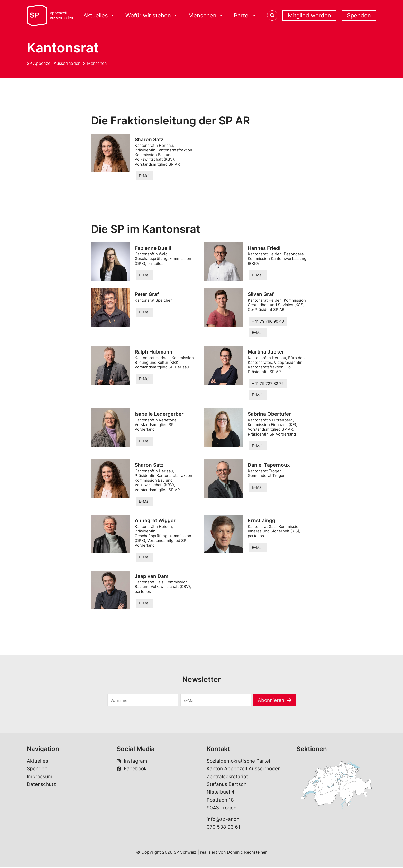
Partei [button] (245, 16)
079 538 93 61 (223, 828)
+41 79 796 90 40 (268, 322)
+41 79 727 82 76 (268, 384)
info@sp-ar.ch (223, 820)
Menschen (97, 63)
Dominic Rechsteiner (247, 853)
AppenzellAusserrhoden (61, 15)
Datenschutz (41, 785)
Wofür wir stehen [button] (152, 16)
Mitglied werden (309, 15)
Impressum (40, 777)
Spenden (359, 15)
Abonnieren (271, 701)
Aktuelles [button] (99, 16)
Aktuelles (37, 761)
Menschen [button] (206, 16)
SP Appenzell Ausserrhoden (54, 63)
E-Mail (145, 176)
